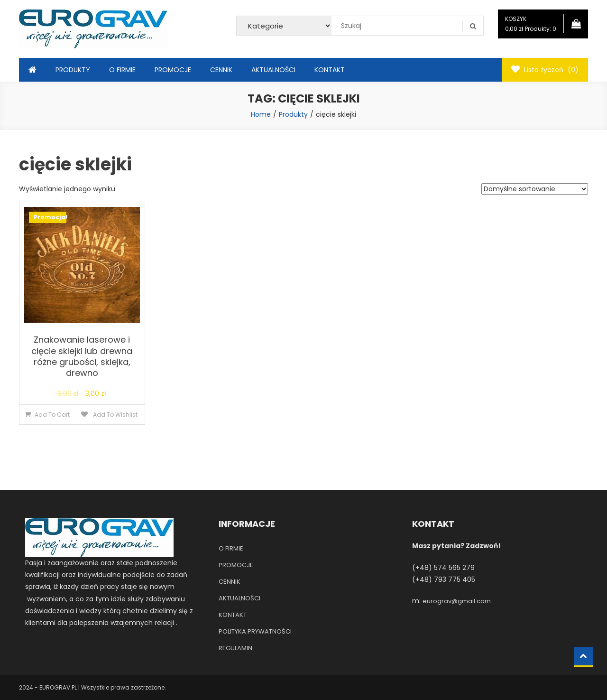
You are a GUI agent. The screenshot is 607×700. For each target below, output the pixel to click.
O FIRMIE (122, 70)
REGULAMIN (235, 648)
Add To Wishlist (115, 415)
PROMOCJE (173, 70)
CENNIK (221, 70)
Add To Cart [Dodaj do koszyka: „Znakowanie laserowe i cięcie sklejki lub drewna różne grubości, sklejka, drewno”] (52, 415)
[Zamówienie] (535, 189)
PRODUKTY (73, 70)
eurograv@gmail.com (457, 601)
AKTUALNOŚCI (273, 70)
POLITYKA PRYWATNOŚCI (255, 631)
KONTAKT (330, 70)
